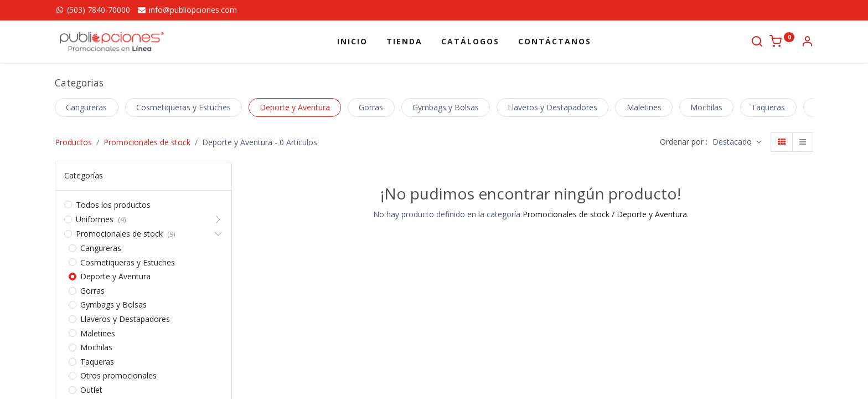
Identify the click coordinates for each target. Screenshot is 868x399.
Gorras (371, 107)
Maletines (644, 107)
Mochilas (706, 107)
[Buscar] (757, 42)
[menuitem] (352, 42)
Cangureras (86, 107)
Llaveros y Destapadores (552, 107)
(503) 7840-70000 (92, 10)
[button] (737, 142)
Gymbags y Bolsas (446, 107)
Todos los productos (113, 205)
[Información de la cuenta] (807, 42)
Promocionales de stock (147, 142)
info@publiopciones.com (187, 10)
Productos (73, 142)
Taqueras (768, 107)
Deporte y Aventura (295, 107)
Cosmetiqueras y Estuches (184, 107)
